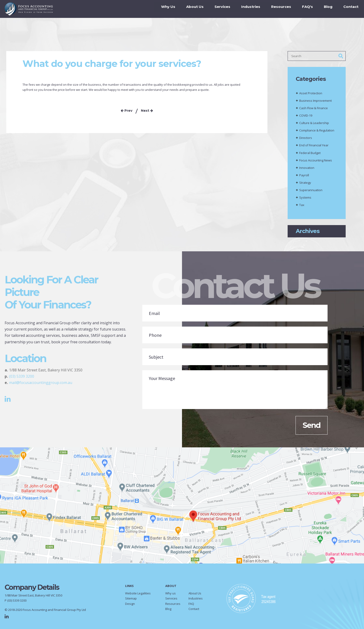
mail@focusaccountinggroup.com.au (41, 384)
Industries (248, 9)
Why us (171, 595)
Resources (278, 9)
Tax (302, 206)
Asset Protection (311, 95)
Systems (305, 199)
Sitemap (131, 600)
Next (147, 112)
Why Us (165, 9)
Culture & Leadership (314, 124)
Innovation (307, 169)
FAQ (191, 605)
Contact (348, 9)
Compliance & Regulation (317, 132)
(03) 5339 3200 (22, 378)
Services (220, 9)
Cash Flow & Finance (314, 110)
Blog (325, 9)
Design (130, 605)
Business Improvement (315, 102)
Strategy (305, 184)
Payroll (304, 177)
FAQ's (305, 9)
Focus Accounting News (316, 162)
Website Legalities (138, 595)
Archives (308, 233)
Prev (127, 112)
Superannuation (311, 192)
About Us (192, 9)
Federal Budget (310, 154)
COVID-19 (306, 117)
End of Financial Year (314, 147)
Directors (306, 139)
